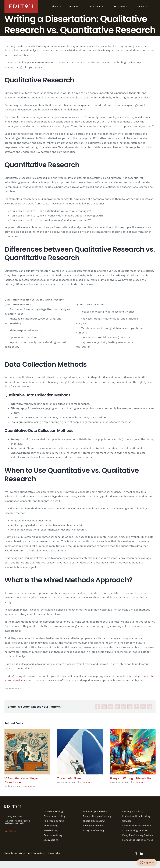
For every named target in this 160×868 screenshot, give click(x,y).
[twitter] (136, 853)
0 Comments (29, 786)
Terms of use (39, 853)
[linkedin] (142, 853)
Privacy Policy (54, 853)
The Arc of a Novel (69, 778)
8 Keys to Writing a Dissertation (131, 778)
